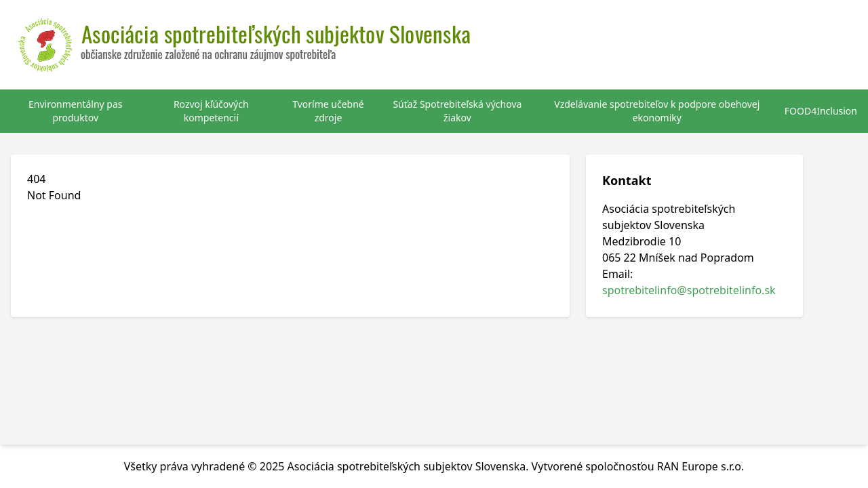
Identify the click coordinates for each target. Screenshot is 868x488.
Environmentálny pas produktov (76, 111)
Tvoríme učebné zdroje (328, 111)
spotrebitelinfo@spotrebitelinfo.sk (689, 290)
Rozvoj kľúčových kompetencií (211, 111)
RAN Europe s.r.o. (701, 466)
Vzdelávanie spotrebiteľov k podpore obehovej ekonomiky (657, 111)
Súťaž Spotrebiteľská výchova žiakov (457, 111)
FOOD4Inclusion (821, 111)
